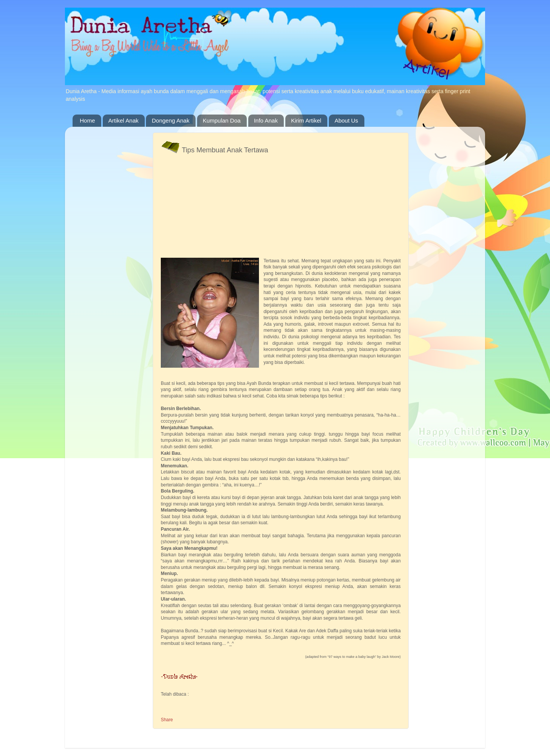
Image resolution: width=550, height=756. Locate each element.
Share (167, 720)
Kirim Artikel (306, 120)
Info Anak (266, 120)
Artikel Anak (124, 120)
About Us (346, 120)
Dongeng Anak (170, 120)
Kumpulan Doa (222, 120)
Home (87, 120)
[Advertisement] (218, 208)
